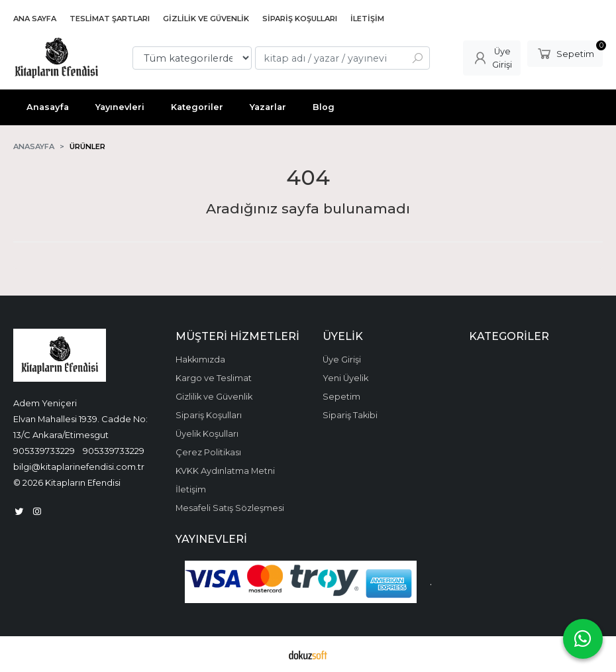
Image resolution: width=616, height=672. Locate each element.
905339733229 (44, 451)
